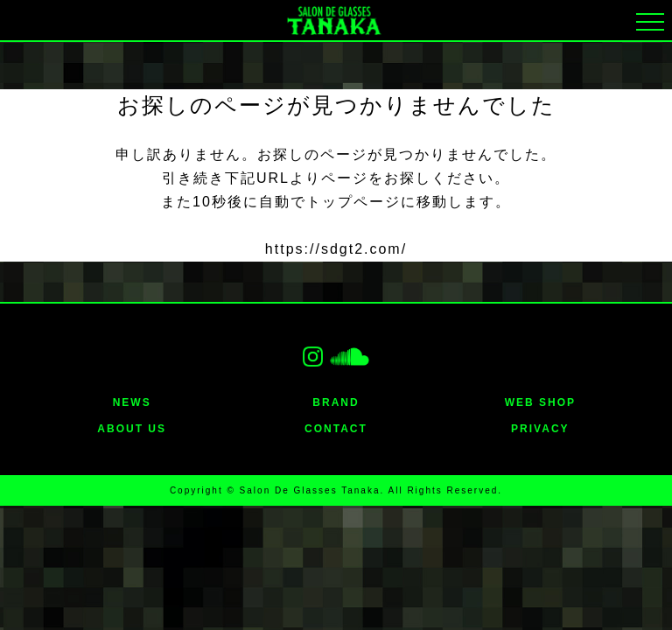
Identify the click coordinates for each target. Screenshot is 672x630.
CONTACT (336, 429)
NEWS (132, 402)
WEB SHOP (540, 402)
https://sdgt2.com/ (336, 249)
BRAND (336, 402)
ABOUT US (132, 429)
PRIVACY (540, 429)
